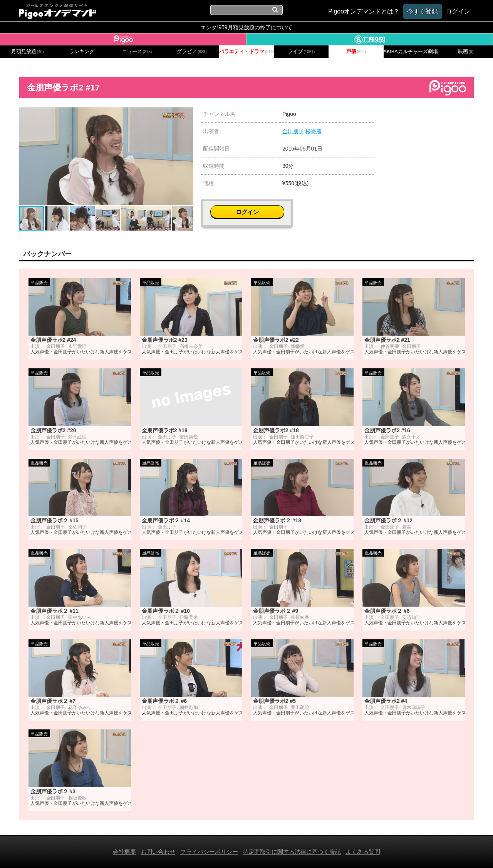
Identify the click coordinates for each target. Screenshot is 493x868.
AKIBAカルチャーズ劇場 (411, 52)
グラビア (192, 52)
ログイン (428, 118)
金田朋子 (293, 131)
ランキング (82, 52)
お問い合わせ (158, 852)
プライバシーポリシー (209, 852)
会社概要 (124, 852)
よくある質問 (363, 852)
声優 (356, 52)
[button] (186, 114)
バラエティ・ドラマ (246, 52)
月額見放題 (28, 52)
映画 (466, 52)
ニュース (137, 52)
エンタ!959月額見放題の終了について (246, 27)
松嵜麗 (314, 131)
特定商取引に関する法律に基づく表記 (292, 852)
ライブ (301, 52)
